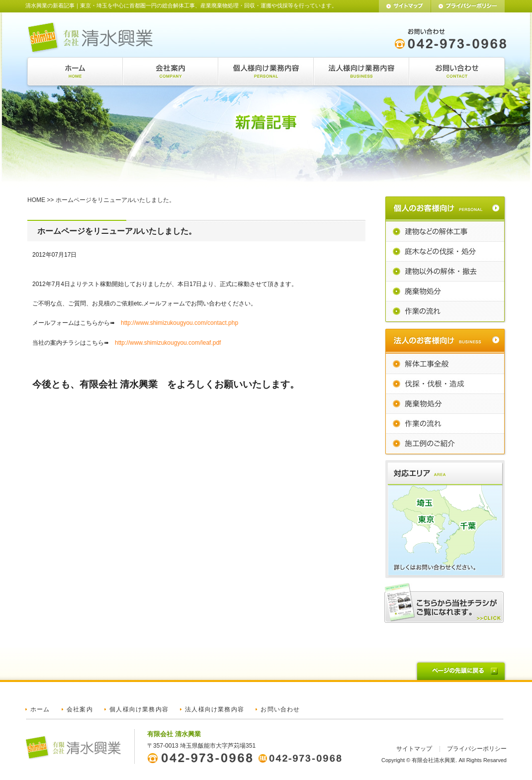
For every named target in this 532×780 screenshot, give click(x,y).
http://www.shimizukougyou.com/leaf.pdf (168, 343)
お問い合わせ (280, 709)
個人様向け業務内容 (139, 709)
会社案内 (80, 709)
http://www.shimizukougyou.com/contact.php (179, 323)
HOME (36, 200)
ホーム (40, 709)
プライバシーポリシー (477, 749)
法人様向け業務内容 (215, 709)
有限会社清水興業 (434, 760)
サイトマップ (414, 749)
